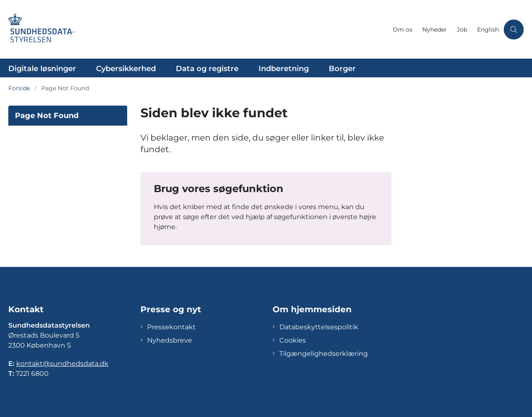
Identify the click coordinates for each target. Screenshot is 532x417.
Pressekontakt (171, 327)
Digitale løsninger (42, 69)
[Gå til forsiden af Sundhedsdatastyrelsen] (46, 29)
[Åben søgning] (514, 30)
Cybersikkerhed (126, 69)
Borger (342, 69)
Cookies (293, 340)
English (488, 30)
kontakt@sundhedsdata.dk (62, 364)
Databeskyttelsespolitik (319, 327)
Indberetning (284, 69)
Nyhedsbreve (170, 340)
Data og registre (207, 69)
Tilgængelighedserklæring (324, 354)
